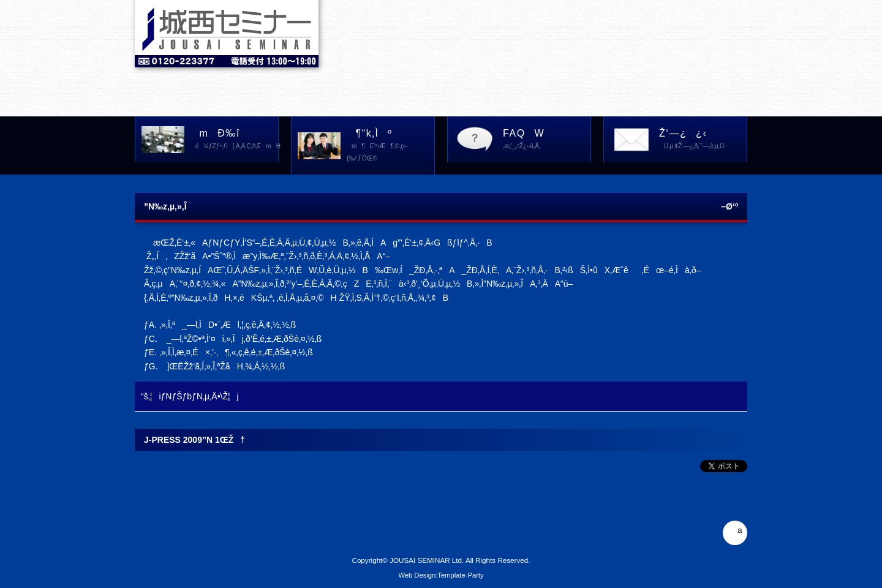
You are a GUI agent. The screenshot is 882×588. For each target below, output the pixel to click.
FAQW (547, 140)
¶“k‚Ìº (390, 146)
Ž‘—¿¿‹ (703, 140)
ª (735, 533)
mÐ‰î (235, 140)
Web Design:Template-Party (441, 575)
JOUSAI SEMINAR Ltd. (427, 560)
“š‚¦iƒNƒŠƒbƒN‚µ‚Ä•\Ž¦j (190, 396)
